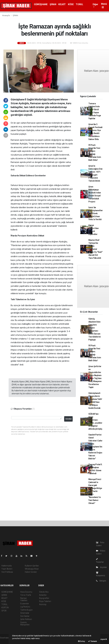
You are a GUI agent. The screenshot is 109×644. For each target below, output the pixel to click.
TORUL (79, 4)
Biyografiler (44, 598)
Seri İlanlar (25, 616)
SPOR (4, 611)
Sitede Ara (44, 592)
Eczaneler (25, 604)
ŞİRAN (53, 4)
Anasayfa (6, 15)
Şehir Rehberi (26, 619)
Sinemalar (25, 613)
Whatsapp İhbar (32, 569)
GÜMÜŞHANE (41, 4)
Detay (82, 641)
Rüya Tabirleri (45, 601)
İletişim (101, 581)
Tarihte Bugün (26, 610)
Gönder (69, 419)
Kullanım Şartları (32, 566)
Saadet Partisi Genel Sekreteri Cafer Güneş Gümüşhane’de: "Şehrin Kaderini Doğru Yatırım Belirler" (96, 447)
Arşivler (102, 567)
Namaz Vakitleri (24, 599)
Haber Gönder (31, 572)
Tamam (93, 641)
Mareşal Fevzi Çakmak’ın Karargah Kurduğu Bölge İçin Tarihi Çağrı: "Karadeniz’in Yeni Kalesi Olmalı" (95, 491)
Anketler (43, 595)
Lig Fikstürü (25, 607)
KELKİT (62, 4)
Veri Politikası (7, 572)
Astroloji (43, 604)
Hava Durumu (26, 592)
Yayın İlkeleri (7, 569)
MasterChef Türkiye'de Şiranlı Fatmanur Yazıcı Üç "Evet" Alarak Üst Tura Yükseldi (95, 249)
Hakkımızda (7, 566)
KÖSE (71, 4)
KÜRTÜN (5, 608)
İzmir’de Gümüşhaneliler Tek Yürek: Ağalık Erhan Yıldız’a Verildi (96, 213)
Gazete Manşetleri (25, 623)
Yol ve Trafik (26, 595)
